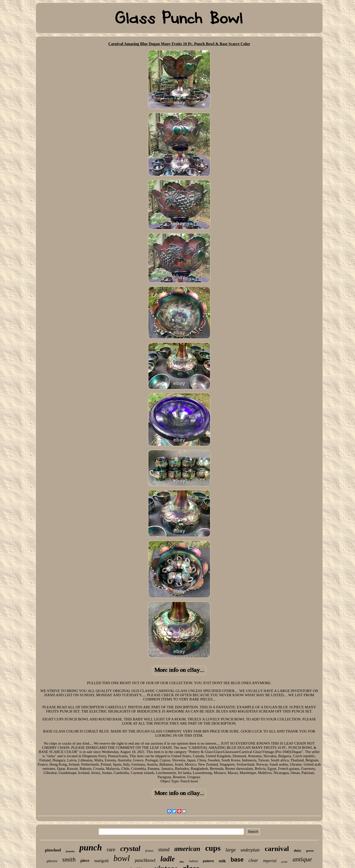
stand (164, 849)
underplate (250, 850)
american (187, 849)
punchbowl (145, 860)
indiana (194, 861)
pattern (208, 861)
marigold (102, 861)
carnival (277, 849)
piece (85, 860)
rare (111, 849)
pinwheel (53, 850)
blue (182, 862)
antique (302, 859)
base (237, 860)
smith (69, 859)
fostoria (70, 851)
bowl (122, 858)
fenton (149, 851)
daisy (298, 851)
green (310, 851)
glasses (52, 861)
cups (213, 848)
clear (253, 860)
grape (284, 862)
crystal (130, 848)
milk (222, 861)
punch (91, 848)
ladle (168, 859)
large (231, 850)
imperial (270, 861)
